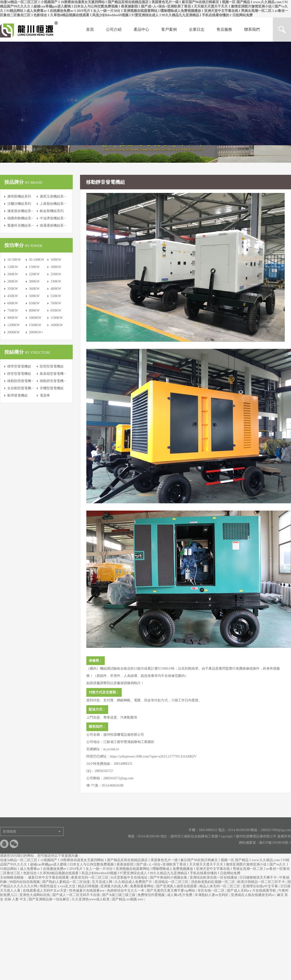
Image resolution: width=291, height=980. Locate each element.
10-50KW (14, 260)
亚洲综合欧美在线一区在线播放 (214, 877)
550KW (56, 296)
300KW (34, 281)
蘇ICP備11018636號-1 (275, 843)
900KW (13, 318)
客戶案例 (169, 29)
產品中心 (141, 29)
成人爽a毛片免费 (180, 895)
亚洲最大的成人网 (114, 886)
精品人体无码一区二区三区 (220, 886)
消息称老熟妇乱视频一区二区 (213, 882)
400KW (56, 289)
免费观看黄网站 (142, 886)
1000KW (35, 318)
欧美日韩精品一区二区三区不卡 (262, 882)
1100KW (57, 318)
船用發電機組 (17, 395)
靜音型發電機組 (19, 374)
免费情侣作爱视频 (152, 895)
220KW (34, 274)
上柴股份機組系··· (53, 204)
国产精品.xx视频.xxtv (128, 899)
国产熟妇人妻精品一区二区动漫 (66, 882)
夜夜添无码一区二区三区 (90, 877)
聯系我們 (252, 29)
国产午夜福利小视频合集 (169, 877)
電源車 (45, 395)
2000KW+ (36, 332)
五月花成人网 (103, 882)
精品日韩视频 (89, 886)
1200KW (13, 325)
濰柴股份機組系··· (20, 211)
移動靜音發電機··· (53, 381)
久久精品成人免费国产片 (134, 882)
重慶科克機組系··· (20, 226)
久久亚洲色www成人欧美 (91, 899)
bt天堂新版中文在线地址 (129, 877)
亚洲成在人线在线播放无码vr (253, 895)
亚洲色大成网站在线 (35, 895)
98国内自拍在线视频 (25, 882)
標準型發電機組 (19, 366)
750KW (13, 310)
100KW (56, 260)
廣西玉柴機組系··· (53, 196)
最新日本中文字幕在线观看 (49, 877)
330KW (56, 281)
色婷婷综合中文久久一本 (126, 891)
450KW (13, 296)
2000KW (13, 332)
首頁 (90, 29)
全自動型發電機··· (20, 388)
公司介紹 (114, 29)
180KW (56, 267)
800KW (34, 310)
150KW (34, 267)
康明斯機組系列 (19, 196)
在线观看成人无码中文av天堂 (45, 891)
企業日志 (197, 29)
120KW (13, 267)
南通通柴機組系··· (53, 226)
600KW (13, 303)
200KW (13, 274)
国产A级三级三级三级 (119, 895)
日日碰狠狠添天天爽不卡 (259, 877)
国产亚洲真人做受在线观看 (177, 886)
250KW (56, 274)
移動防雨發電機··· (20, 381)
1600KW (57, 325)
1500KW (35, 325)
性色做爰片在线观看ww (87, 891)
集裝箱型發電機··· (53, 374)
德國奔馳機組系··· (20, 218)
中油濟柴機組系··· (53, 218)
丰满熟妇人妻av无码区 (212, 895)
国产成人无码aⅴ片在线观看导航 (252, 891)
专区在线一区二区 (211, 891)
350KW (13, 289)
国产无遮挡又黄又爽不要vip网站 (171, 891)
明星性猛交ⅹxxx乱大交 (58, 886)
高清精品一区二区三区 (172, 882)
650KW (34, 303)
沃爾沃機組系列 (19, 204)
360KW (34, 289)
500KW (34, 296)
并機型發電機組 (52, 388)
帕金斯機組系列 (52, 211)
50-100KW (36, 260)
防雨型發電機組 (52, 366)
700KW (56, 303)
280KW (13, 281)
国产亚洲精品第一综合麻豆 (49, 899)
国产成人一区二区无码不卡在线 (77, 895)
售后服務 (224, 29)
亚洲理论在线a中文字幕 (261, 886)
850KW (56, 310)
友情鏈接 (9, 831)
